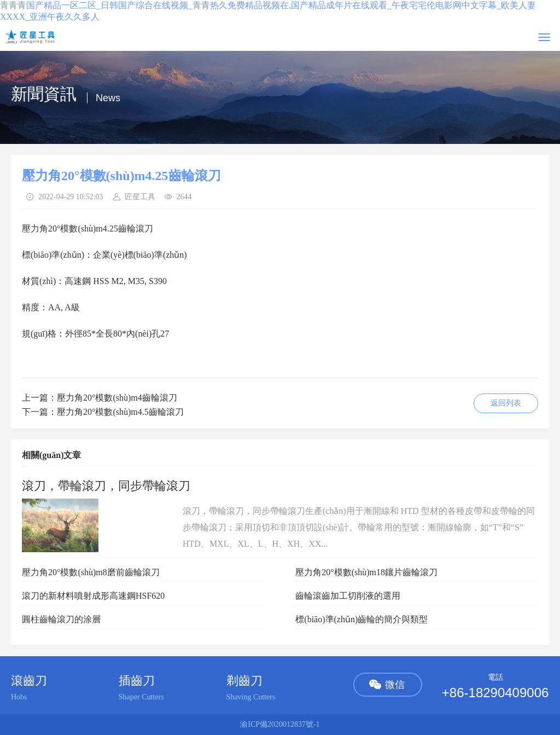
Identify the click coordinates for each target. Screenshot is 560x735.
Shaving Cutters (251, 697)
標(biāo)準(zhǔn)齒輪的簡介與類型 (361, 619)
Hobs (19, 697)
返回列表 (506, 403)
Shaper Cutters (141, 697)
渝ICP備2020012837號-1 (280, 724)
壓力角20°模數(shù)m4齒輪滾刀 (117, 398)
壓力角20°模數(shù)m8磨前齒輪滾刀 (91, 572)
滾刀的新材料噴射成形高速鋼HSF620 (93, 596)
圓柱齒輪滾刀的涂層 (61, 619)
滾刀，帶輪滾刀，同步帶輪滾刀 (106, 486)
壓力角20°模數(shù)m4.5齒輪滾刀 (120, 412)
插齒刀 (137, 681)
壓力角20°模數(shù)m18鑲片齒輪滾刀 (366, 572)
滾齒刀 (29, 681)
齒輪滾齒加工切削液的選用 (348, 596)
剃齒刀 (244, 681)
